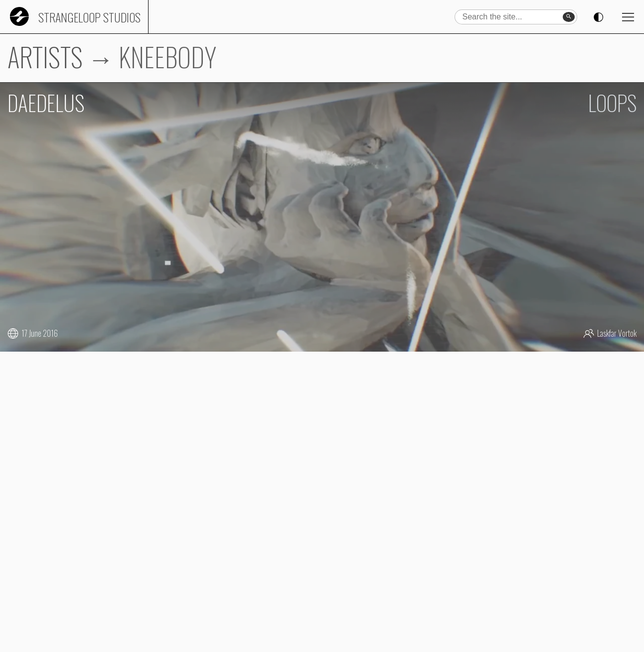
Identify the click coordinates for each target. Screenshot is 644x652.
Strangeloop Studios (89, 17)
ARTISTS (45, 57)
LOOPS (612, 103)
